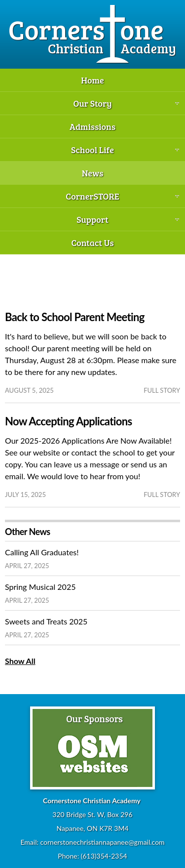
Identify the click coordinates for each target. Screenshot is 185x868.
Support (92, 219)
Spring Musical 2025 (40, 587)
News (93, 173)
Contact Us (92, 243)
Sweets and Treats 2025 (46, 621)
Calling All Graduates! (42, 552)
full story (162, 390)
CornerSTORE (92, 196)
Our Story (92, 103)
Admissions (92, 126)
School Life (92, 150)
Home (92, 80)
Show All (20, 661)
